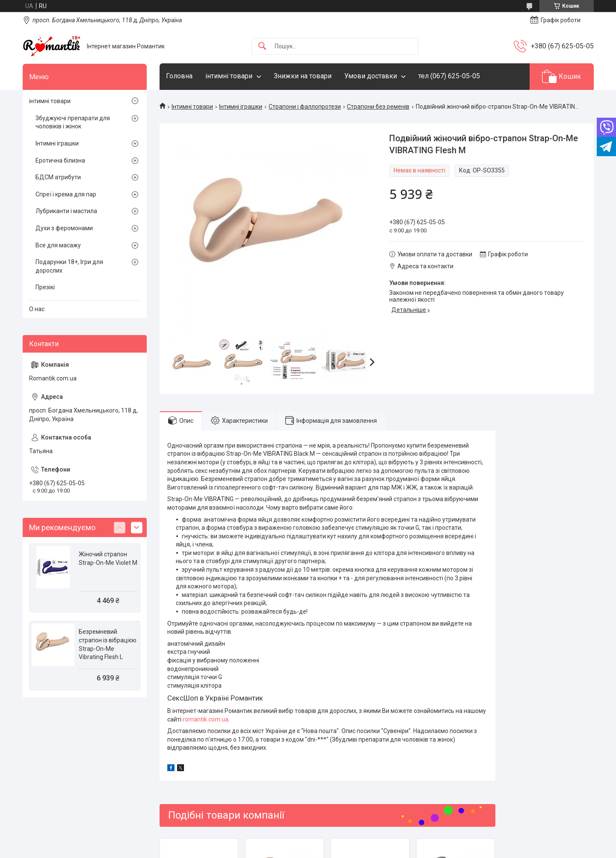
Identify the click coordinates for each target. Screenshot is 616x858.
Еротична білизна (60, 160)
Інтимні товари (192, 107)
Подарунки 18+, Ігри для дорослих (69, 266)
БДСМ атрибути (58, 177)
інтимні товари (229, 76)
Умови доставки (371, 76)
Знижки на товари (303, 76)
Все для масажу (58, 245)
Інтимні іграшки (241, 107)
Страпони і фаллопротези (305, 107)
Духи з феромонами (64, 228)
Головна (179, 76)
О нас (37, 309)
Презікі (45, 287)
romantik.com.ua (206, 719)
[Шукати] (262, 46)
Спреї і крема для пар (66, 194)
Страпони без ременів (378, 107)
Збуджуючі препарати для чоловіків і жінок (73, 122)
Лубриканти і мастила (66, 211)
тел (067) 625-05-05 (449, 76)
